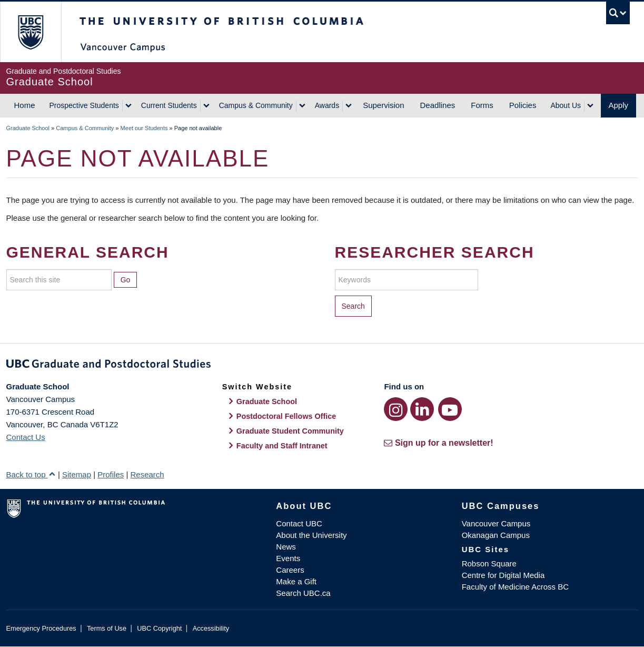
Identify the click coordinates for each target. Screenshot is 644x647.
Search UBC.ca (303, 593)
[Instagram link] (396, 409)
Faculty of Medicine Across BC (515, 587)
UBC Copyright (159, 628)
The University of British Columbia (30, 32)
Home (25, 105)
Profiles (111, 474)
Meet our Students (144, 128)
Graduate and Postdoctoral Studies (322, 366)
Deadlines (438, 105)
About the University (311, 535)
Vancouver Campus (496, 523)
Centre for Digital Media (503, 575)
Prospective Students (84, 105)
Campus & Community (256, 105)
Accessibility (211, 628)
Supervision (383, 105)
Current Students (169, 105)
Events (288, 558)
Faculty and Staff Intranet (282, 446)
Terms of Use (107, 628)
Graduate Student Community (290, 431)
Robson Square (489, 563)
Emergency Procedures (41, 628)
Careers (290, 570)
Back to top (31, 474)
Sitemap (77, 474)
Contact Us (26, 437)
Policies (523, 105)
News (286, 547)
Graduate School (28, 128)
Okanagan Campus (496, 535)
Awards (327, 105)
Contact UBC (299, 523)
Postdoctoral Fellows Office (286, 416)
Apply (619, 105)
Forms (482, 105)
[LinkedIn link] (422, 409)
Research (147, 474)
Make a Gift (296, 581)
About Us (566, 105)
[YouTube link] (450, 409)
